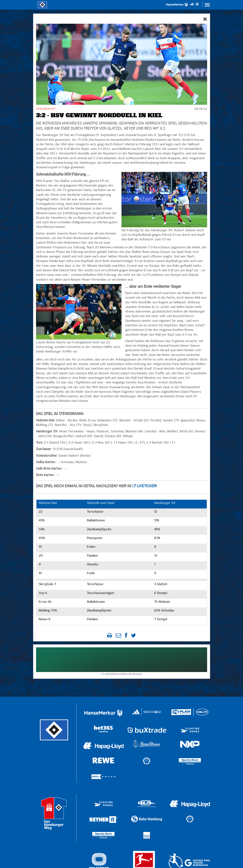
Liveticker (146, 486)
